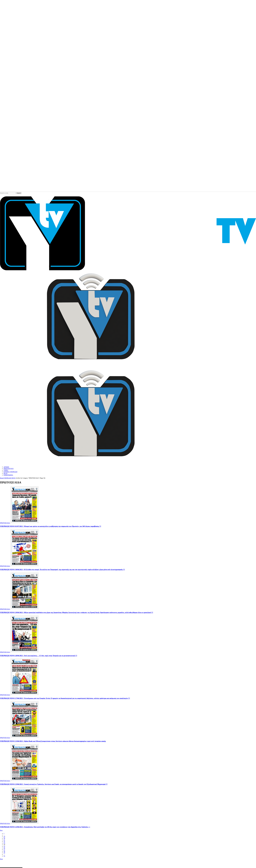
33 (4, 843)
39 (4, 853)
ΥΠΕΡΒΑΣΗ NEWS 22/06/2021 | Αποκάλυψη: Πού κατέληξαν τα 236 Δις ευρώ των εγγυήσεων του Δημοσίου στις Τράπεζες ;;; (45, 827)
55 (4, 856)
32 (4, 841)
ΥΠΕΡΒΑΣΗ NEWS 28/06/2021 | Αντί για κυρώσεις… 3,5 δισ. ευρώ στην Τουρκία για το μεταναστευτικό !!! (39, 656)
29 (4, 837)
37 (4, 850)
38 (4, 851)
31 (4, 840)
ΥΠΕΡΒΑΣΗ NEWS (9, 478)
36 (4, 848)
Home (2, 478)
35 (4, 846)
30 (4, 838)
